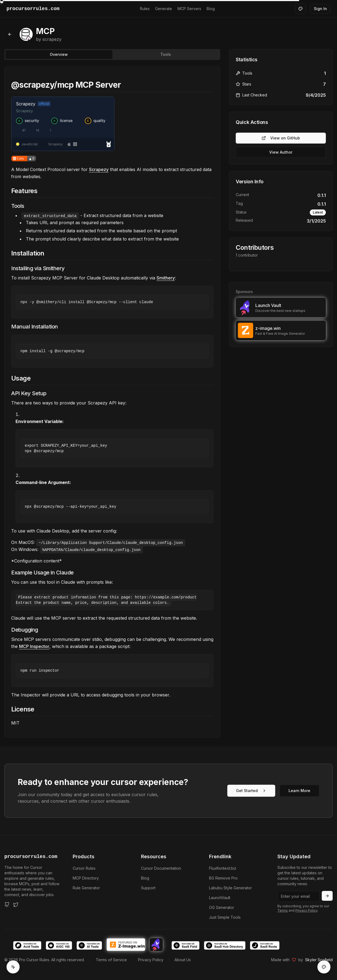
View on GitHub (281, 138)
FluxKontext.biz (223, 868)
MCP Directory (86, 878)
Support (148, 888)
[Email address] (298, 896)
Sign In (320, 9)
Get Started (251, 791)
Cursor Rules (84, 868)
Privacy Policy (306, 910)
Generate (164, 9)
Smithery (166, 278)
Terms (283, 910)
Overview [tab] (59, 54)
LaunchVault (220, 898)
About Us (183, 960)
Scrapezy (99, 169)
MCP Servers (189, 9)
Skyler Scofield (319, 960)
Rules (145, 9)
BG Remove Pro (223, 878)
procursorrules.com (31, 857)
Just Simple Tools (225, 917)
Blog (211, 9)
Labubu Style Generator (230, 888)
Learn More (299, 791)
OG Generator (222, 907)
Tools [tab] (166, 54)
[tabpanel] (112, 402)
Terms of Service (111, 960)
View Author (281, 152)
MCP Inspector (34, 646)
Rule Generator (86, 888)
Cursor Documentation (161, 868)
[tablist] (112, 54)
